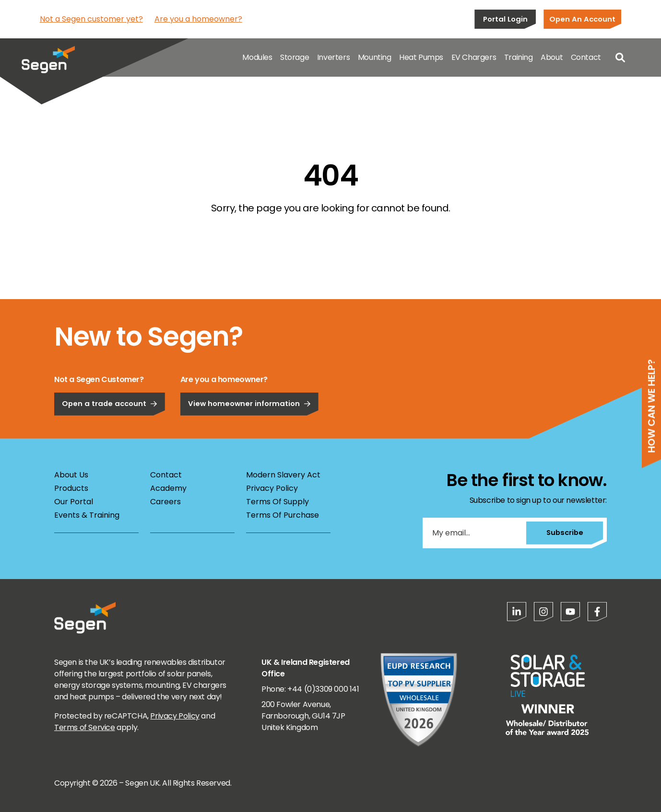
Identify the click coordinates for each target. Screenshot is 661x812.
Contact (586, 57)
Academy (168, 488)
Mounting (375, 57)
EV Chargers (474, 57)
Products (71, 488)
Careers (165, 502)
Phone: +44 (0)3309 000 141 (310, 689)
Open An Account (582, 19)
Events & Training (87, 515)
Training (519, 57)
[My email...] (474, 533)
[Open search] (620, 58)
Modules (257, 57)
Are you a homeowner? (198, 19)
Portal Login (505, 19)
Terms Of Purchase (283, 515)
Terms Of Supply (277, 502)
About (552, 57)
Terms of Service (85, 727)
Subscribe (565, 532)
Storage (295, 57)
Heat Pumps (421, 57)
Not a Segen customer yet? (91, 19)
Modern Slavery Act (283, 475)
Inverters (333, 57)
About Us (71, 475)
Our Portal (74, 502)
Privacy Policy (272, 488)
